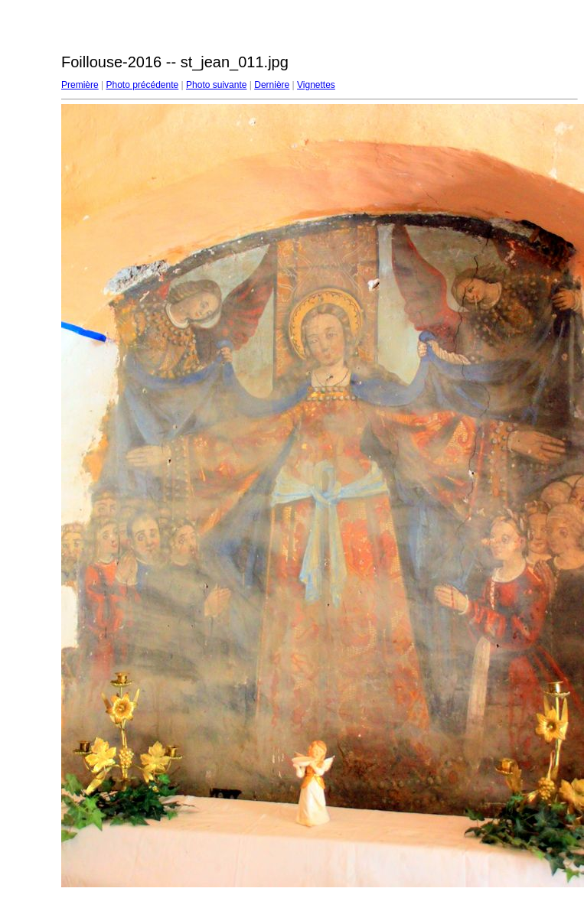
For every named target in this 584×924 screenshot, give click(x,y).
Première (80, 85)
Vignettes (316, 85)
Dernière (272, 85)
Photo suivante (216, 85)
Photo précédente (142, 85)
